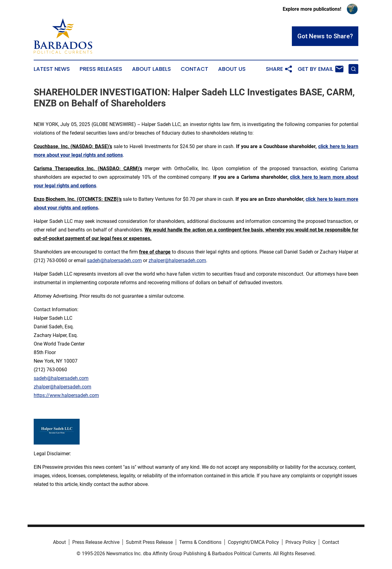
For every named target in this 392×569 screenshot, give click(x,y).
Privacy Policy (301, 542)
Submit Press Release (149, 542)
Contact (194, 69)
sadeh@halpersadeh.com (114, 260)
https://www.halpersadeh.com (66, 395)
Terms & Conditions (200, 542)
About (59, 542)
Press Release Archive (96, 542)
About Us (232, 69)
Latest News (52, 69)
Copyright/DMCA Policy (253, 542)
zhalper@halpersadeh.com (177, 260)
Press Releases (101, 69)
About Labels (151, 69)
